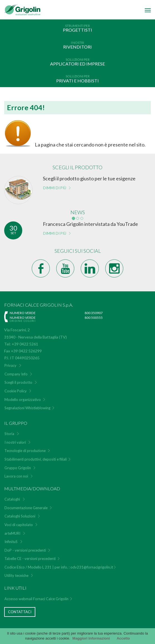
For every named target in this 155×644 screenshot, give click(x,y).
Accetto (123, 638)
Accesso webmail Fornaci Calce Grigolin (36, 599)
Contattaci (20, 612)
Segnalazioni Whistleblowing (27, 408)
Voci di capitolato (19, 525)
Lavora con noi (16, 476)
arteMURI (12, 533)
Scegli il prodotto (18, 382)
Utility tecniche (16, 575)
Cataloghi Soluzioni (20, 516)
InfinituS (11, 542)
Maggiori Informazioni (91, 638)
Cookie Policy (16, 391)
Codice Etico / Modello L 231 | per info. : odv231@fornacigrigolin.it (59, 567)
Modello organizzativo (23, 400)
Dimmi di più (55, 188)
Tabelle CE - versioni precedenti (30, 559)
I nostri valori (15, 442)
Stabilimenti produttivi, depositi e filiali (36, 459)
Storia (9, 434)
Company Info (16, 374)
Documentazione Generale (26, 508)
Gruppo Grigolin (18, 468)
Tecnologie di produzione (25, 451)
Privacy (10, 365)
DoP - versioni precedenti (25, 550)
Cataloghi (12, 499)
